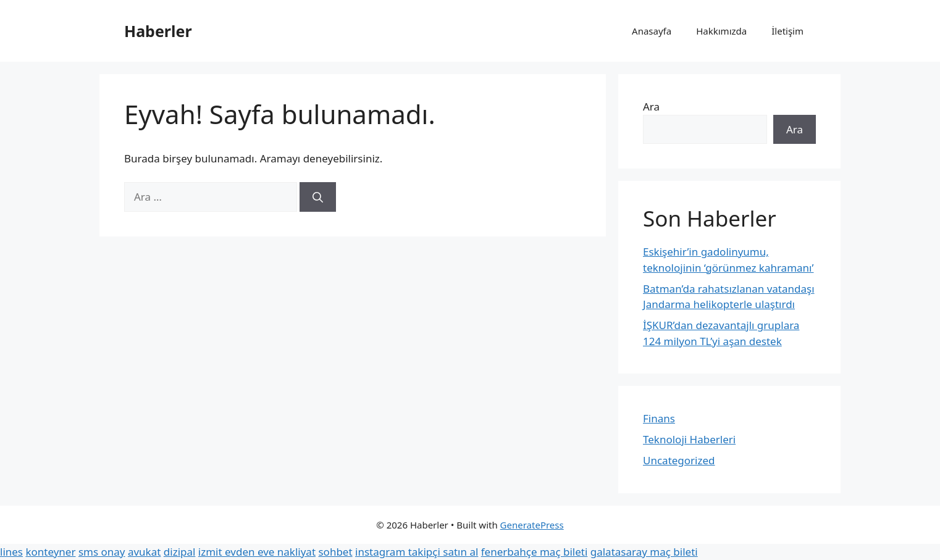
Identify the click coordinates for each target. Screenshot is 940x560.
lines (11, 552)
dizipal (180, 552)
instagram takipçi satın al (417, 552)
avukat (144, 552)
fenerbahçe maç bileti (535, 552)
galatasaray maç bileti (644, 552)
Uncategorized (679, 460)
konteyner (50, 552)
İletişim (787, 31)
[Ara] (318, 197)
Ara (651, 107)
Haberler (158, 31)
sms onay (102, 552)
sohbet (335, 552)
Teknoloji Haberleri (689, 439)
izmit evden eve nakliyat (257, 552)
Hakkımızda (721, 31)
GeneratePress (532, 525)
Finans (659, 418)
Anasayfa (652, 31)
